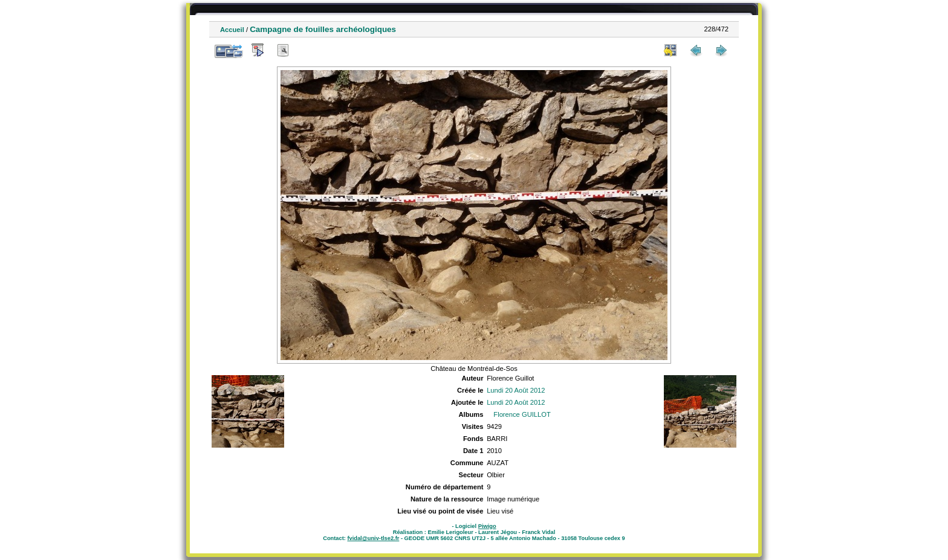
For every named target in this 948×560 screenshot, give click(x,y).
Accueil (232, 30)
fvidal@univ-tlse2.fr (373, 538)
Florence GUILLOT (522, 414)
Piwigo (487, 526)
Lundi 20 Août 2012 (516, 390)
